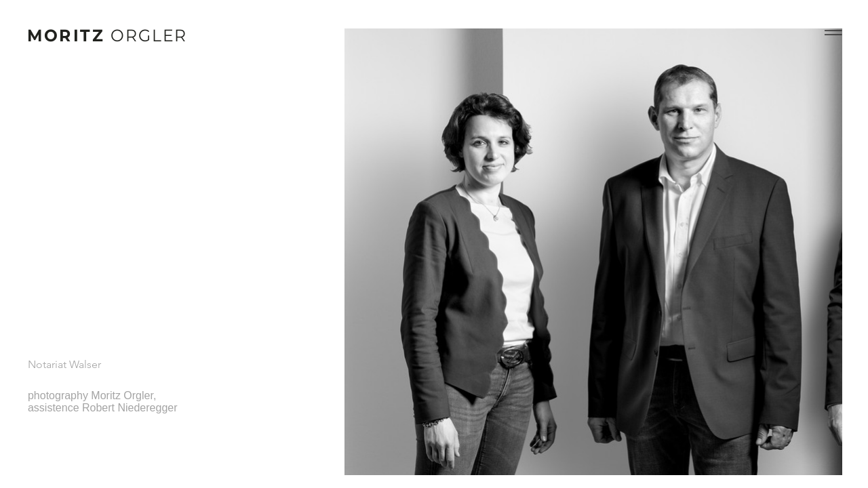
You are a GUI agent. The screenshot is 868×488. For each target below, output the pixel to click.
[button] (833, 33)
